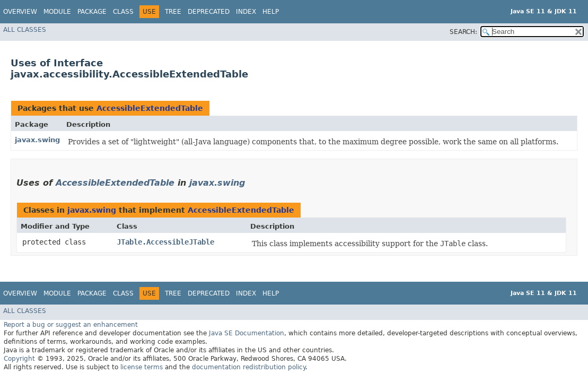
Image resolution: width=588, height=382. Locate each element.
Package (92, 12)
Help (271, 12)
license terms (142, 367)
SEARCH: (463, 32)
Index (246, 12)
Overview (20, 12)
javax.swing (37, 140)
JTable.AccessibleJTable (165, 242)
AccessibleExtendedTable (150, 108)
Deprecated (209, 12)
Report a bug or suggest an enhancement (71, 325)
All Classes (25, 30)
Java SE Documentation (247, 333)
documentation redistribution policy (249, 367)
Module (57, 12)
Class (123, 12)
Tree (173, 12)
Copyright (19, 359)
